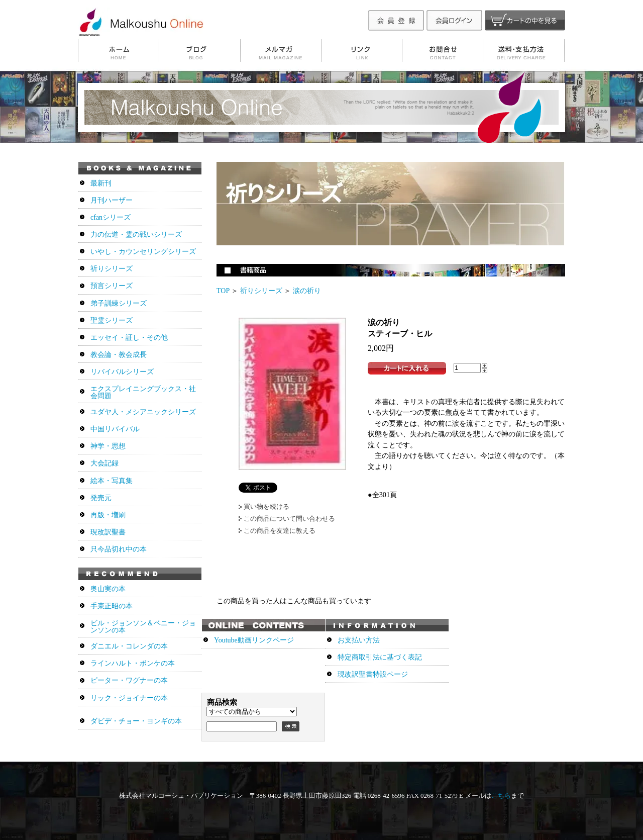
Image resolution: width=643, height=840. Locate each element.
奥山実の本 (108, 589)
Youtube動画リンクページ (254, 640)
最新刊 (101, 183)
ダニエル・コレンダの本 (129, 646)
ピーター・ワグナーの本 (129, 680)
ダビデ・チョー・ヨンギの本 (136, 721)
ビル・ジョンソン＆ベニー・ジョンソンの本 (143, 627)
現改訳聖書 (108, 532)
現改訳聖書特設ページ (373, 674)
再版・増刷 (108, 515)
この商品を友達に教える (280, 531)
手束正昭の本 (112, 606)
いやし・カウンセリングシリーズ (143, 252)
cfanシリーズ (111, 217)
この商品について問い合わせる (289, 519)
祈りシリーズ (261, 291)
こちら (501, 796)
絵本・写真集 (112, 481)
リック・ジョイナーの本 (129, 698)
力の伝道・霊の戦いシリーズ (136, 235)
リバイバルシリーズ (122, 372)
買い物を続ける (266, 506)
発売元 (101, 498)
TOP (223, 291)
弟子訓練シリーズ (119, 303)
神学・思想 (108, 446)
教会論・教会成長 (119, 355)
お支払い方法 (359, 640)
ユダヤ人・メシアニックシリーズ (143, 412)
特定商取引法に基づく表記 (380, 657)
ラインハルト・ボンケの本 (133, 663)
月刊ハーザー (112, 200)
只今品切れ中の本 (119, 549)
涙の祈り (307, 291)
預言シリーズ (112, 286)
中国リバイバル (115, 429)
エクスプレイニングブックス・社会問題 (143, 392)
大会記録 (104, 463)
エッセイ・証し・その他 (129, 338)
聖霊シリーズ (112, 320)
